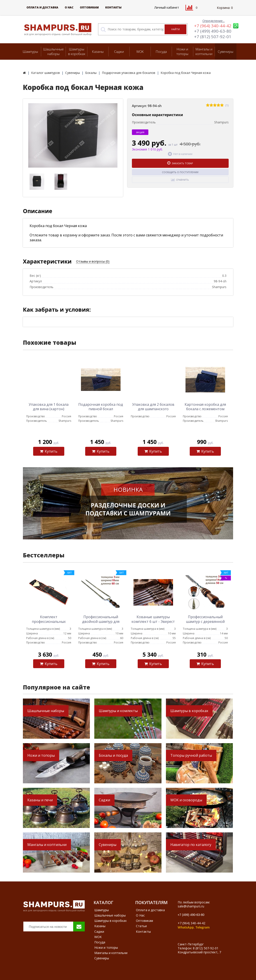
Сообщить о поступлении (180, 172)
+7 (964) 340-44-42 (213, 26)
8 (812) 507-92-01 (206, 948)
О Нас (69, 7)
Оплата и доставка (42, 7)
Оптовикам (89, 7)
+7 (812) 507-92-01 (213, 37)
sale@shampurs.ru (191, 906)
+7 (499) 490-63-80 (213, 31)
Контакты (113, 7)
